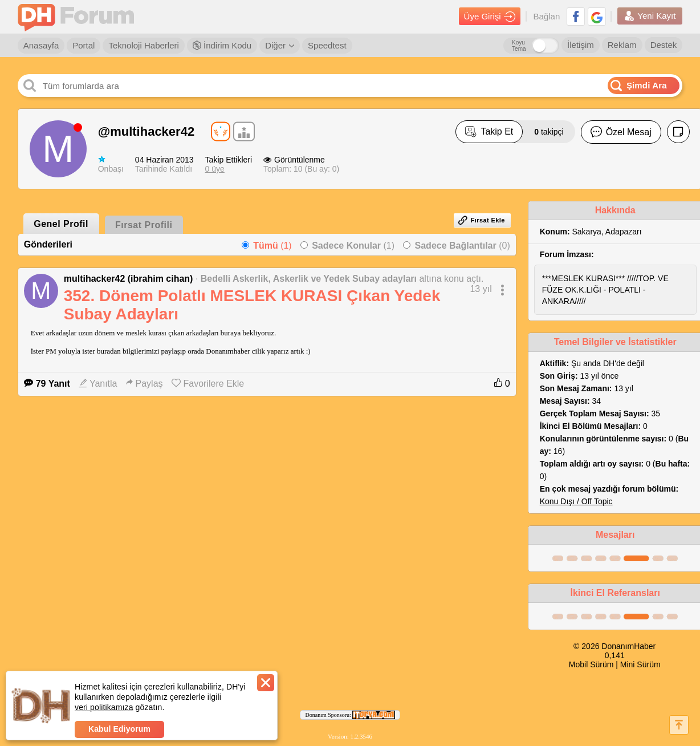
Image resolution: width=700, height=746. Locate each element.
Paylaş (145, 384)
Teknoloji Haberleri (143, 45)
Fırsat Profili (144, 225)
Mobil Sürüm (591, 664)
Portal (84, 45)
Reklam (622, 45)
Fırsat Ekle (481, 220)
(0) (463, 246)
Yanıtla (98, 384)
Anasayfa (41, 45)
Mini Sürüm (640, 664)
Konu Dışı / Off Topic (576, 501)
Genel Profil (61, 224)
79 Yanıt (47, 384)
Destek (664, 45)
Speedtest (327, 45)
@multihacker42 (146, 131)
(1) (272, 246)
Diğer (280, 45)
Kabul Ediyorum (119, 729)
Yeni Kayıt (650, 16)
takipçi (549, 132)
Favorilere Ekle (208, 384)
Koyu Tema (519, 46)
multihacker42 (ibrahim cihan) (129, 279)
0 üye (215, 169)
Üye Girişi (490, 17)
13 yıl (481, 289)
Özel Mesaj (621, 132)
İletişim (581, 45)
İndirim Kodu (222, 45)
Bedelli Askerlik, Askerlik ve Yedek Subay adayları (309, 279)
